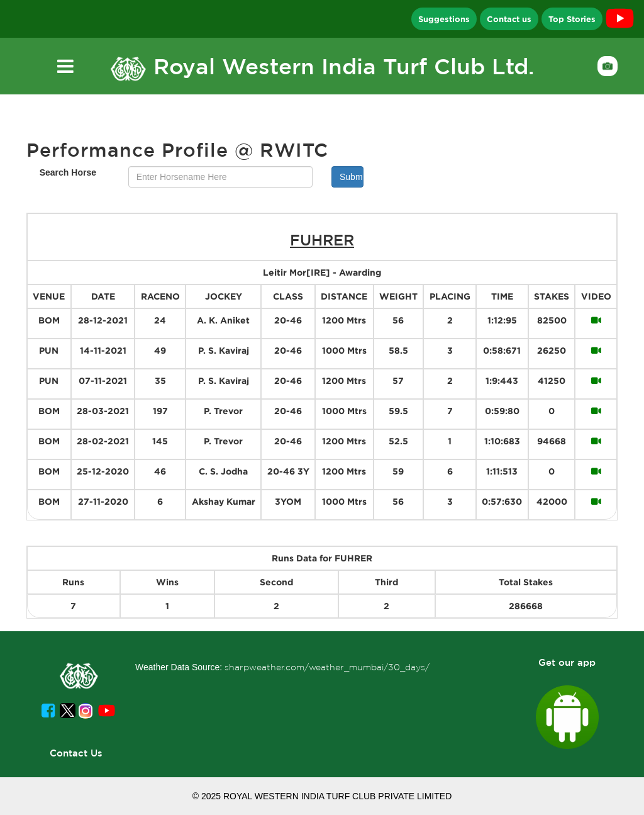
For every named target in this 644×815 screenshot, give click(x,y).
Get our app (567, 662)
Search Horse (68, 172)
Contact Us (76, 753)
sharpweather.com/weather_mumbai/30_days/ (327, 667)
